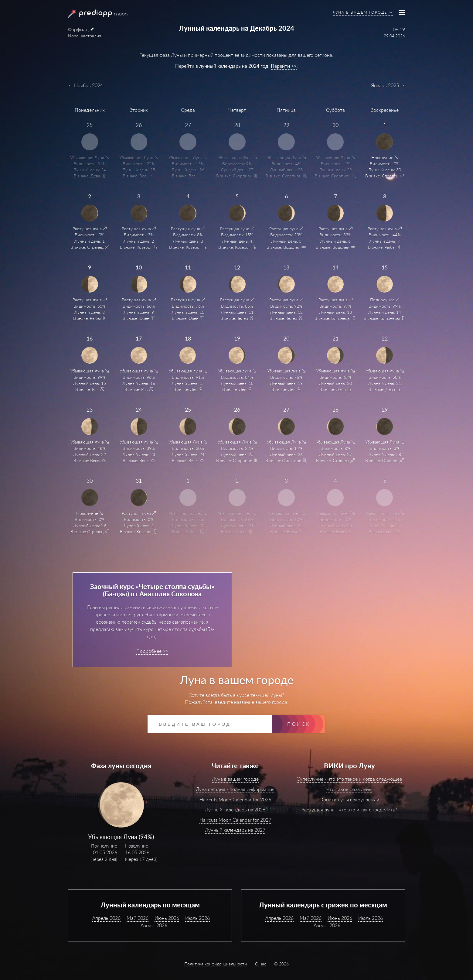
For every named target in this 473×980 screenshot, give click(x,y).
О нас (261, 964)
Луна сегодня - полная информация (235, 789)
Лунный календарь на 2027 (235, 830)
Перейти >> (284, 66)
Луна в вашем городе (235, 779)
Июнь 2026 (167, 918)
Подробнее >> (152, 651)
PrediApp (90, 14)
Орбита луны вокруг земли (349, 800)
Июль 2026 (197, 918)
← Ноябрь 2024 (85, 85)
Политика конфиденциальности (216, 964)
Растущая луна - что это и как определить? (349, 810)
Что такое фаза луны (349, 789)
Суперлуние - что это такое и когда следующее (349, 779)
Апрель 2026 (106, 918)
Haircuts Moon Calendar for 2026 (235, 800)
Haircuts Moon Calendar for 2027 (235, 820)
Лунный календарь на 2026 (235, 810)
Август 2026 (154, 925)
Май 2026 (138, 918)
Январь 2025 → (388, 85)
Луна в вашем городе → (363, 12)
